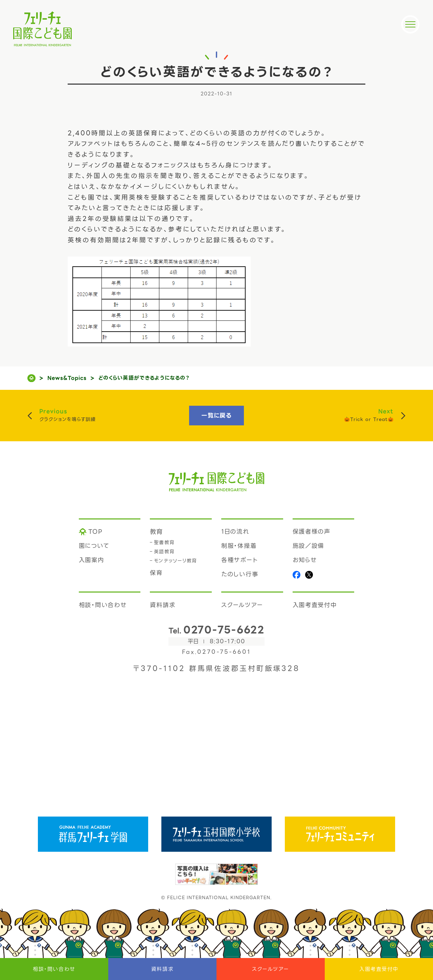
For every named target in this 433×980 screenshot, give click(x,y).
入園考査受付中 (379, 969)
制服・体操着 (239, 546)
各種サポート (240, 560)
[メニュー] (410, 24)
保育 (156, 573)
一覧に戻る (216, 416)
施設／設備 (309, 546)
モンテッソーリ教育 (176, 561)
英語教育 (164, 552)
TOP (96, 532)
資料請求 (162, 969)
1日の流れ (235, 532)
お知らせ (305, 560)
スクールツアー (271, 969)
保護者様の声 (312, 532)
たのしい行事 (240, 574)
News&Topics (67, 378)
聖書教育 (164, 542)
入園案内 (92, 560)
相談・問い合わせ (54, 969)
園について (94, 546)
